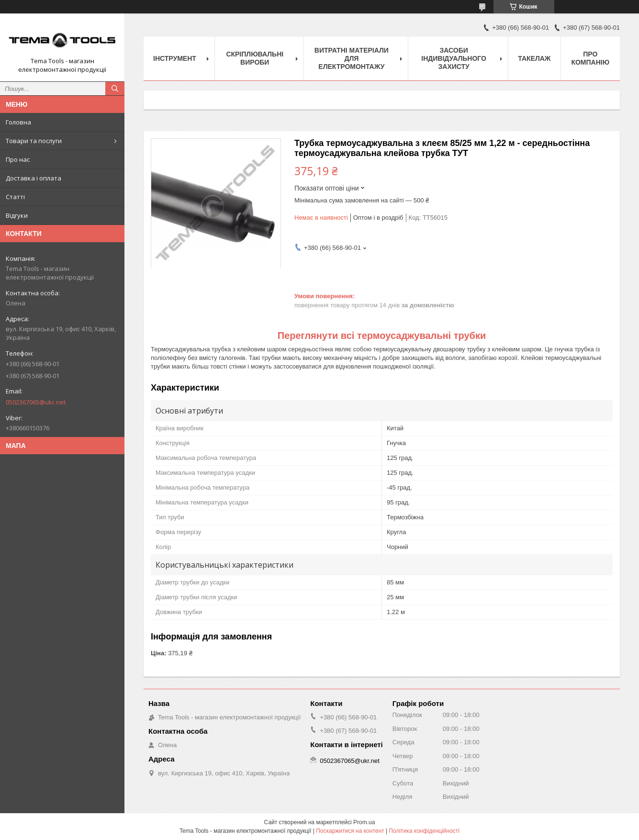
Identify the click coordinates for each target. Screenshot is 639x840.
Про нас (18, 159)
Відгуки (17, 215)
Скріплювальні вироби (255, 58)
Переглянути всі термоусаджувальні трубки (382, 336)
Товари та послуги (34, 141)
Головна (18, 122)
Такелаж (534, 58)
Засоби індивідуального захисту (454, 58)
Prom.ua (364, 822)
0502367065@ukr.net (36, 402)
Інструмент (175, 58)
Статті (15, 197)
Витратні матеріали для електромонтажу (352, 58)
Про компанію (590, 58)
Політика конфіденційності (424, 831)
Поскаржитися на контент (350, 831)
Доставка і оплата (34, 178)
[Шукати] (115, 89)
